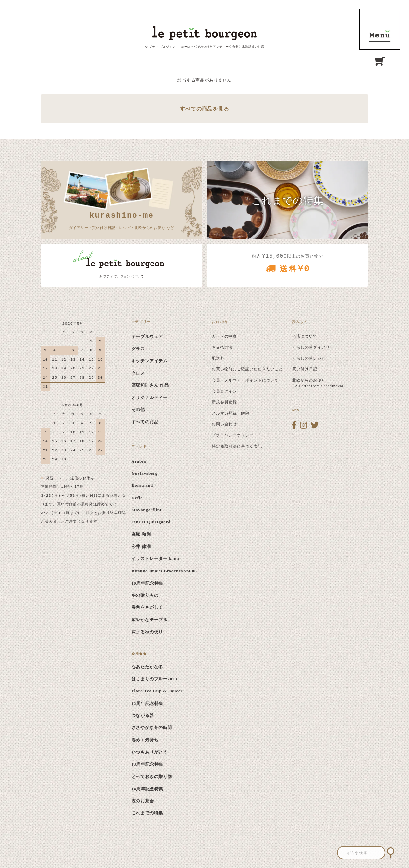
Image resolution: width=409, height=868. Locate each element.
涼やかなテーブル (150, 620)
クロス (138, 373)
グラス (138, 349)
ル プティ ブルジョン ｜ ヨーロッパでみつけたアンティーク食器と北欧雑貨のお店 (204, 47)
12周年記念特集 (148, 703)
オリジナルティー (150, 397)
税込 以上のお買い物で (287, 266)
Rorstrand (142, 485)
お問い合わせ (224, 424)
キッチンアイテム (150, 361)
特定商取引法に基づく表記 (237, 446)
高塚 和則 (141, 534)
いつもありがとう (150, 752)
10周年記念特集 (148, 583)
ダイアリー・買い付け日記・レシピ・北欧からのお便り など (122, 220)
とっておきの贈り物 (152, 777)
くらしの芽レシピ (309, 358)
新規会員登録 (224, 402)
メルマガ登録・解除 (231, 413)
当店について (305, 336)
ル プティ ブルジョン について (122, 276)
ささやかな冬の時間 (152, 728)
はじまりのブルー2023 (154, 679)
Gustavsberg (145, 473)
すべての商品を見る (204, 109)
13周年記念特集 (148, 764)
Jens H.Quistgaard (151, 522)
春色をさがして (147, 607)
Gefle (137, 498)
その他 (138, 409)
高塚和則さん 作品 (150, 385)
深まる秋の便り (147, 632)
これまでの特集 (147, 813)
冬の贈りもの (145, 595)
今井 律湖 (141, 546)
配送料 (218, 358)
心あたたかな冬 (147, 667)
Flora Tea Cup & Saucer (157, 691)
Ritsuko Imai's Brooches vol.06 (164, 571)
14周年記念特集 (148, 789)
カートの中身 (224, 336)
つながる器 (143, 715)
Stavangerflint (147, 510)
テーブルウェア (147, 337)
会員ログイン (224, 391)
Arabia (139, 461)
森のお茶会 (143, 801)
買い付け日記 (305, 369)
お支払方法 (222, 347)
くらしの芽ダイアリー (313, 347)
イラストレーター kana (155, 559)
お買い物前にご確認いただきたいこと (247, 369)
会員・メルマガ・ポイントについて (245, 380)
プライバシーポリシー (233, 435)
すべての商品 (145, 422)
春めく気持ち (145, 740)
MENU (380, 29)
